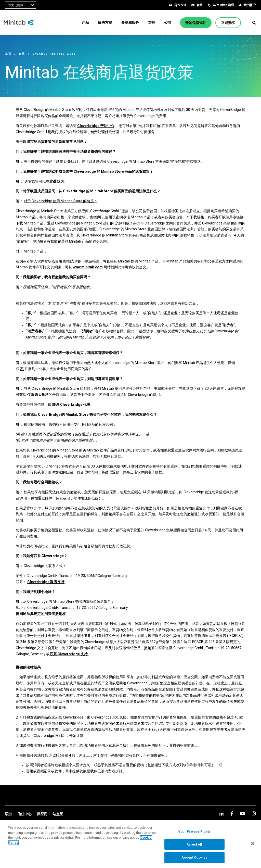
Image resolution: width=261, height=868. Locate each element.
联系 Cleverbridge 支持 (69, 654)
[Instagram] (254, 813)
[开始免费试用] (196, 23)
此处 (67, 161)
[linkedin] (221, 814)
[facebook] (232, 814)
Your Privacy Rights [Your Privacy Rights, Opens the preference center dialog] (194, 833)
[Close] (253, 845)
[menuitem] (85, 22)
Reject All (194, 846)
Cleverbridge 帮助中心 (96, 126)
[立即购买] (228, 23)
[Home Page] (21, 23)
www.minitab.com (88, 267)
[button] (254, 23)
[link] (9, 814)
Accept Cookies (194, 859)
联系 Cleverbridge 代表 (71, 405)
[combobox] (21, 5)
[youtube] (242, 813)
